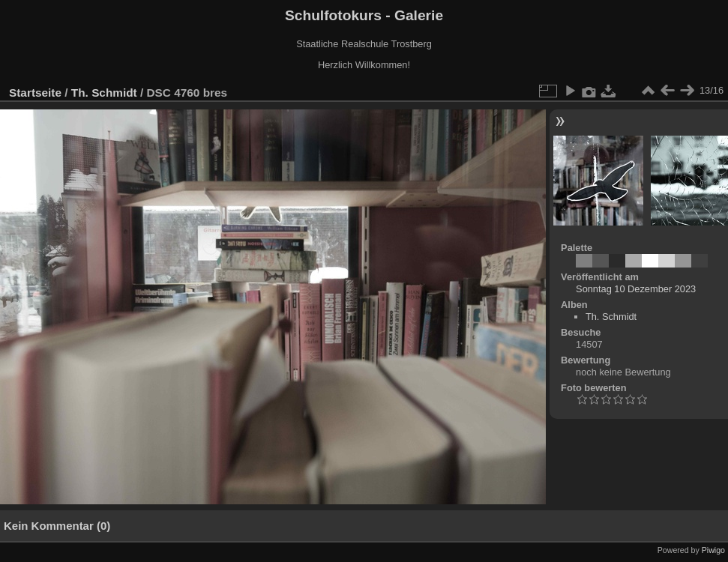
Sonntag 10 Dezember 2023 (636, 289)
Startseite (35, 93)
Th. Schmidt (104, 93)
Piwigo (713, 550)
